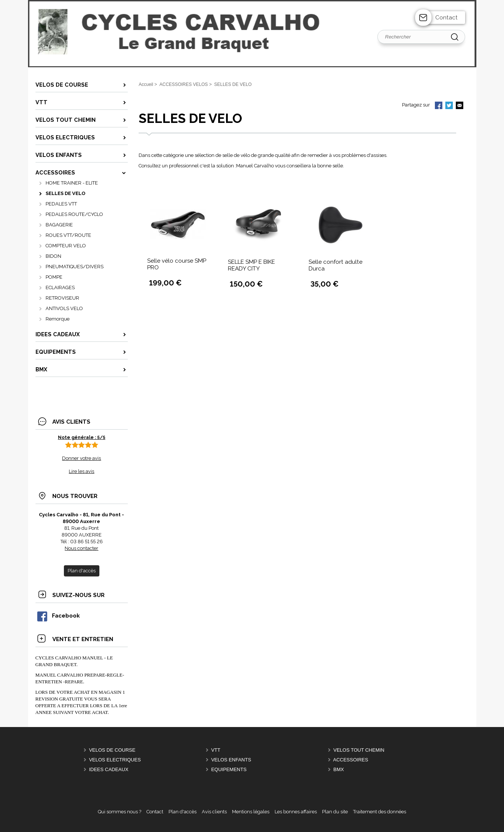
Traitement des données (380, 812)
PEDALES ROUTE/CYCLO (74, 214)
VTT (216, 750)
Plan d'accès (183, 812)
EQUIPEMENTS (229, 769)
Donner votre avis (81, 458)
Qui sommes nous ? (120, 812)
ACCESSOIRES (351, 760)
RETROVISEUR (62, 298)
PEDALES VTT (61, 204)
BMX (338, 769)
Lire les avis (81, 471)
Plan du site (335, 812)
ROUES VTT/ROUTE (68, 235)
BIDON (53, 256)
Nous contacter (81, 548)
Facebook (58, 616)
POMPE (54, 277)
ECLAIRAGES (60, 287)
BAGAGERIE (59, 225)
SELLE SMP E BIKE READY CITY (251, 265)
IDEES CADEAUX (109, 769)
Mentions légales (251, 812)
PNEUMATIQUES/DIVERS (75, 267)
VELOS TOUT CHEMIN (359, 750)
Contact (446, 18)
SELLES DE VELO (66, 193)
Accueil (146, 84)
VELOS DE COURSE (112, 750)
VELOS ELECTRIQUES (115, 760)
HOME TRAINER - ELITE (72, 183)
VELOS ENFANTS (231, 760)
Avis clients (214, 812)
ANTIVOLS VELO (64, 308)
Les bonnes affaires (296, 812)
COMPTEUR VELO (66, 246)
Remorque (58, 319)
